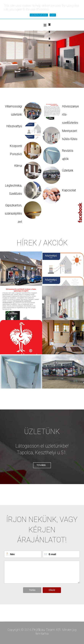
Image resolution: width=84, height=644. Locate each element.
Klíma (18, 166)
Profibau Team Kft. (47, 630)
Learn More (39, 15)
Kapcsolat (69, 190)
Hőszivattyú (14, 126)
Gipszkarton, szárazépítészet (13, 213)
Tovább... (42, 465)
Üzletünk (68, 170)
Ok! (53, 15)
